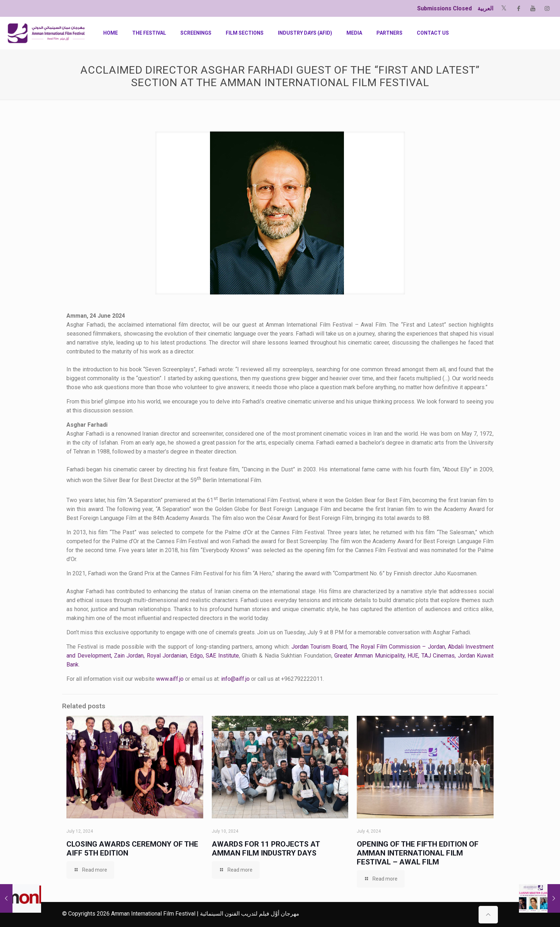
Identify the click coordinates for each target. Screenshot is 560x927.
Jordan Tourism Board (319, 647)
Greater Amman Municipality (369, 656)
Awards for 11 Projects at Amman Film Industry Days (266, 849)
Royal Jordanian (167, 656)
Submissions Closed (444, 8)
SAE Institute (222, 656)
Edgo (196, 656)
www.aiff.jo (170, 679)
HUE (413, 656)
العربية (485, 8)
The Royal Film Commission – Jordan (397, 647)
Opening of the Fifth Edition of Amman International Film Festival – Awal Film (418, 853)
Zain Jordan (129, 656)
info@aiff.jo (235, 679)
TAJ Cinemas (438, 656)
